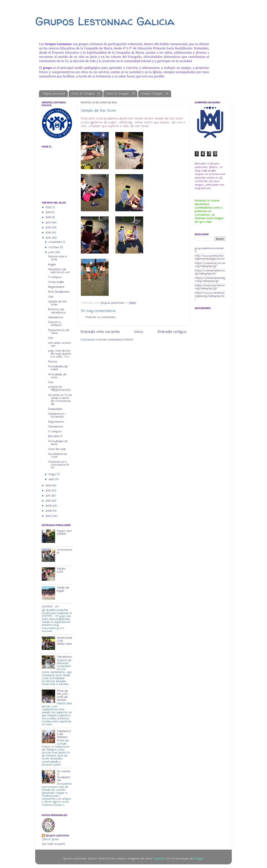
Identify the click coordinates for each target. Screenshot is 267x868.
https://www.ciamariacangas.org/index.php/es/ (210, 296)
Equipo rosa (61, 570)
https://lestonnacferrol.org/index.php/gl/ (210, 287)
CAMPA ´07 (50, 607)
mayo (53, 474)
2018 (49, 217)
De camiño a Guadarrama (64, 776)
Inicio (139, 332)
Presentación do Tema (59, 332)
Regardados (56, 287)
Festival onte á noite (57, 258)
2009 (49, 506)
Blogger (199, 859)
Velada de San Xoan (57, 303)
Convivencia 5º (65, 551)
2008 (49, 511)
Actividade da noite (57, 376)
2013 (49, 486)
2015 (49, 233)
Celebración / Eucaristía (57, 415)
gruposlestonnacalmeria (209, 250)
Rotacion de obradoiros (57, 311)
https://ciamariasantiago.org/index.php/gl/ (210, 280)
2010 (49, 501)
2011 (48, 496)
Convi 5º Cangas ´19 (86, 94)
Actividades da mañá (58, 368)
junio (52, 252)
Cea (51, 297)
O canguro (55, 277)
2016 (49, 228)
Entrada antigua (172, 332)
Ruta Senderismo (59, 292)
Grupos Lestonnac (57, 836)
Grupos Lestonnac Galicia (105, 21)
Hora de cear (57, 449)
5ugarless (159, 859)
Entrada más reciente (100, 332)
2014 (49, 238)
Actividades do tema (58, 443)
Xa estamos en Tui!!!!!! (58, 456)
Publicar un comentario (101, 317)
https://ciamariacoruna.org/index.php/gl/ (210, 265)
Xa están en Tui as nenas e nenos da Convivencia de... (60, 400)
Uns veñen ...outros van (59, 345)
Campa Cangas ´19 (155, 94)
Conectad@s (56, 282)
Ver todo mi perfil (53, 844)
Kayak (52, 265)
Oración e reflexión (55, 324)
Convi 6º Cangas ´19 (120, 94)
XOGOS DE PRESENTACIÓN (59, 389)
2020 (49, 207)
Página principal (54, 94)
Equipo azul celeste (64, 532)
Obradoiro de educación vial (59, 271)
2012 (49, 491)
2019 (49, 212)
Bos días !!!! (55, 436)
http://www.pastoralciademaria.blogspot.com (210, 257)
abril (52, 479)
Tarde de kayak (63, 589)
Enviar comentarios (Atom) (116, 340)
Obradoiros (56, 317)
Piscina (52, 362)
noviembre (56, 242)
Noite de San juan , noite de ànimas (63, 696)
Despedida (55, 409)
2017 (49, 223)
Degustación (56, 422)
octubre (54, 247)
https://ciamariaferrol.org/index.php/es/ (210, 272)
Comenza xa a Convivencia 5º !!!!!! (59, 465)
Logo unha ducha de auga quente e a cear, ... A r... (60, 354)
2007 (49, 516)
